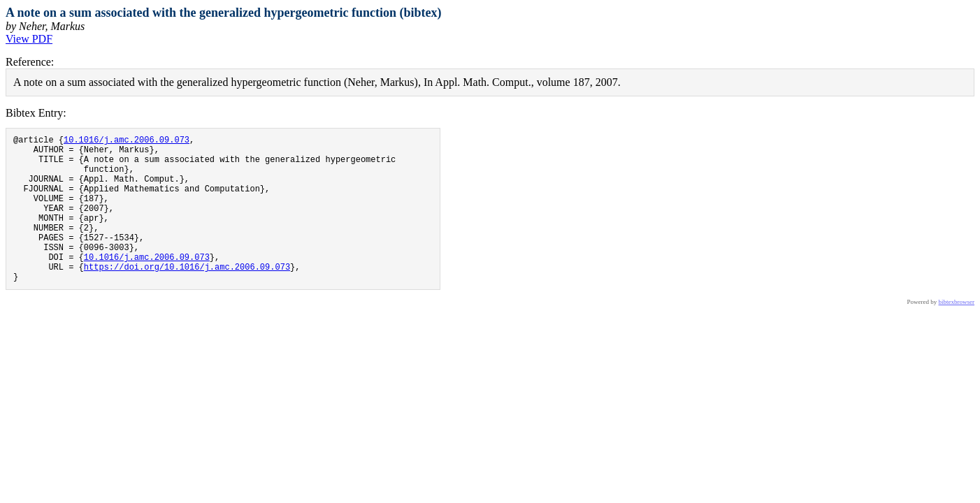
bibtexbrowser (957, 333)
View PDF (29, 39)
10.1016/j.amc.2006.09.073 (127, 141)
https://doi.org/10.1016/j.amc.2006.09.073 (187, 296)
